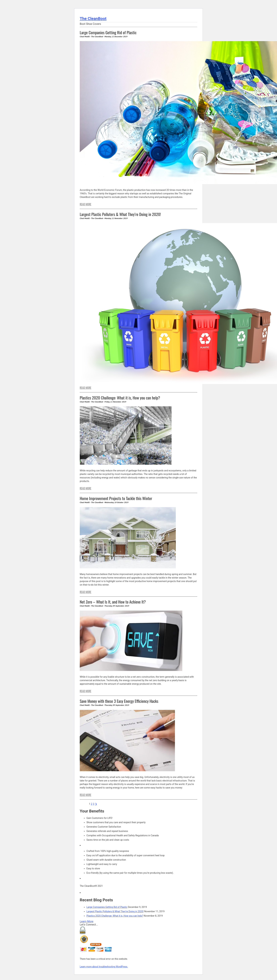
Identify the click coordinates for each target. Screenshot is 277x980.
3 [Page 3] (94, 804)
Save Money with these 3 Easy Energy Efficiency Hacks (119, 701)
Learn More (87, 921)
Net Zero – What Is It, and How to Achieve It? (113, 602)
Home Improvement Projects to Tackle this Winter (116, 498)
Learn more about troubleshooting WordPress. (104, 967)
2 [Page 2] (92, 804)
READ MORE (86, 204)
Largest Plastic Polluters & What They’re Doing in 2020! (120, 214)
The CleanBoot (93, 19)
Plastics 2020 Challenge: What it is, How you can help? (120, 398)
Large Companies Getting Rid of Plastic (108, 32)
